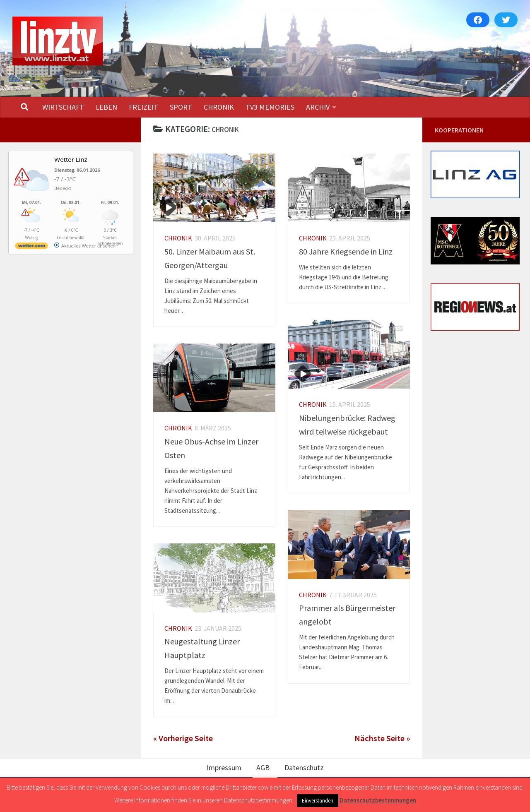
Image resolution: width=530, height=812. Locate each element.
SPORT (181, 107)
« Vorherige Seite (183, 738)
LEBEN (106, 107)
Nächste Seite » (382, 738)
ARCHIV (318, 107)
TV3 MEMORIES (270, 107)
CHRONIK (219, 107)
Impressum (224, 768)
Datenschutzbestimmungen (378, 800)
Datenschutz (304, 768)
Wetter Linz (71, 159)
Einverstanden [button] (318, 801)
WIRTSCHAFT (63, 107)
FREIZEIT (143, 107)
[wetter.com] (31, 247)
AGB (263, 768)
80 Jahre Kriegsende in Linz (346, 251)
